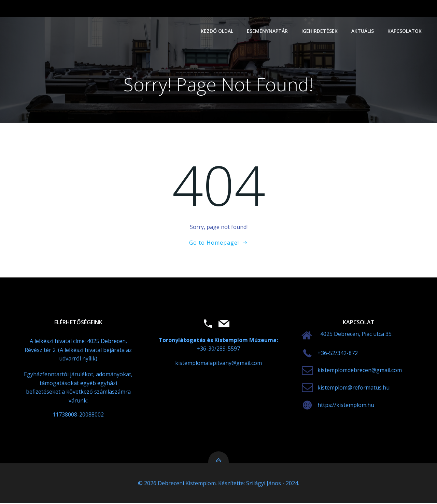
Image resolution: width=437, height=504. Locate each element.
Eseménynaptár (268, 31)
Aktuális (363, 31)
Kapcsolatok (405, 31)
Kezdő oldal (217, 31)
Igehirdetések (320, 31)
